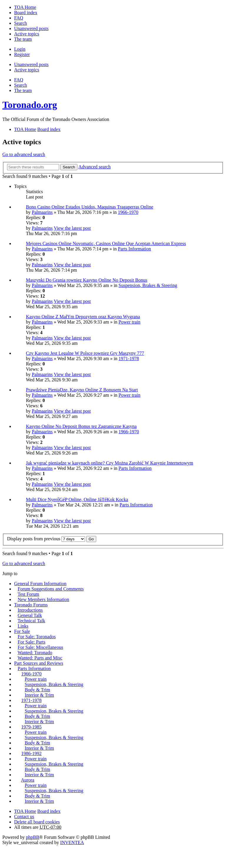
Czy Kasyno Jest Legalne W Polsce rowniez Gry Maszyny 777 (85, 353)
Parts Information (134, 249)
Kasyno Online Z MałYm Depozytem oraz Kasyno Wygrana (83, 317)
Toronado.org (30, 105)
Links (23, 626)
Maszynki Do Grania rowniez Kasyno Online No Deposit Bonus (87, 280)
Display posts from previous (46, 539)
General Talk (30, 615)
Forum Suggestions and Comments (51, 589)
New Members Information (43, 599)
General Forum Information (40, 584)
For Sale (22, 631)
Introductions (30, 610)
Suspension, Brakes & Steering (148, 285)
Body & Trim (37, 690)
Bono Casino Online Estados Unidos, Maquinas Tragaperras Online (90, 207)
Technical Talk (31, 621)
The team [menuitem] (23, 39)
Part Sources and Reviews (39, 663)
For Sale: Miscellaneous (40, 647)
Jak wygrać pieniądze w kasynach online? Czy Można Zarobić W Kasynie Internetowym (110, 463)
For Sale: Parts (31, 642)
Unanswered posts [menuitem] (31, 28)
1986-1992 (31, 753)
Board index (49, 811)
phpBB (33, 837)
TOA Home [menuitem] (25, 7)
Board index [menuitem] (26, 13)
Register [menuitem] (22, 54)
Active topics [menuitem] (27, 34)
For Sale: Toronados (37, 637)
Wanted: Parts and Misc (40, 658)
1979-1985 (31, 727)
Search (69, 167)
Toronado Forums (31, 605)
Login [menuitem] (20, 49)
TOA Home (25, 811)
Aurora (28, 780)
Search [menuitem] (21, 23)
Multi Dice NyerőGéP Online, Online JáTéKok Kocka (77, 499)
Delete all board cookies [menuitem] (37, 822)
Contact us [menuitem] (24, 817)
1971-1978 (129, 358)
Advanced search (94, 167)
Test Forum (28, 594)
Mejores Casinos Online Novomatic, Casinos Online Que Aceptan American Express (106, 243)
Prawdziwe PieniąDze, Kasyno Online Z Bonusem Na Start (82, 390)
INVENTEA (72, 842)
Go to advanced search (24, 154)
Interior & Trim (39, 695)
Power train (129, 322)
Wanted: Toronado (35, 653)
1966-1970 (128, 212)
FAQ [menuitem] (19, 18)
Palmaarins (42, 212)
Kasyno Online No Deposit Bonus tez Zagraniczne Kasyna (81, 426)
